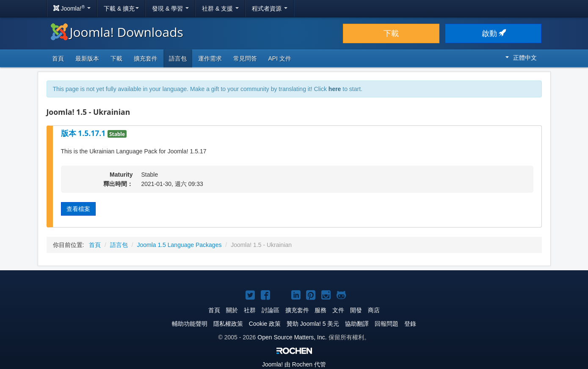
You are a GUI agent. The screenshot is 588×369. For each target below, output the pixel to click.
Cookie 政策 (265, 324)
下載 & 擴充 (121, 8)
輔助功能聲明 (190, 324)
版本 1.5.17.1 (84, 133)
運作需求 (210, 58)
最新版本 (87, 58)
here (335, 89)
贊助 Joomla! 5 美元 (313, 324)
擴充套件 (146, 58)
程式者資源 (270, 8)
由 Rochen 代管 (294, 364)
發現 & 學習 (170, 8)
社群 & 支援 (220, 8)
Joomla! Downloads (117, 32)
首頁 (58, 58)
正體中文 (521, 58)
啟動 (493, 33)
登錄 (410, 324)
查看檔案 (78, 209)
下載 (391, 33)
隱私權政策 (228, 324)
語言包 (178, 58)
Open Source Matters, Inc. (292, 337)
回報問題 (386, 324)
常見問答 (245, 58)
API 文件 (280, 58)
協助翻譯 (357, 324)
